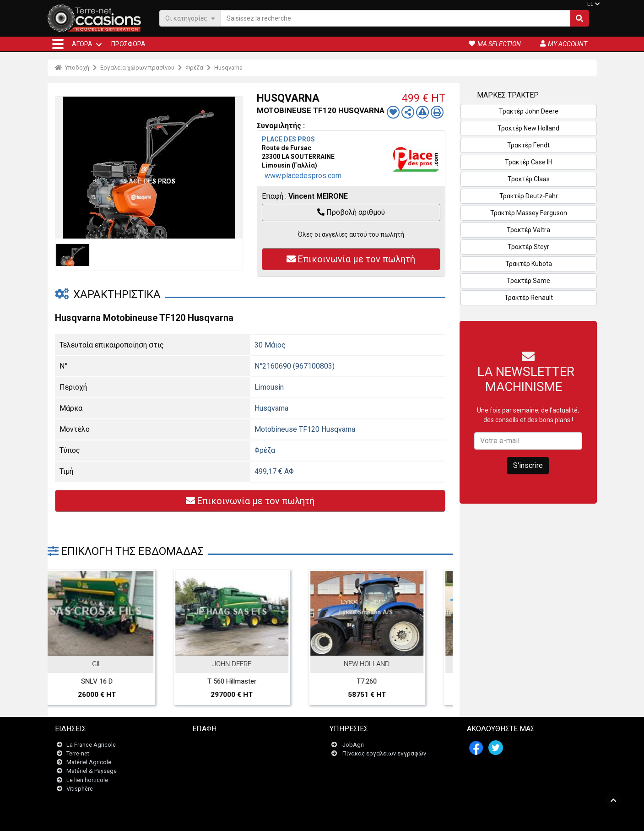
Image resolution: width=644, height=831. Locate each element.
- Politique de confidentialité (364, 819)
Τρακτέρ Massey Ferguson (529, 213)
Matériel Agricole (89, 762)
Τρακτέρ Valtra (528, 230)
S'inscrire (528, 465)
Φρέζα (194, 68)
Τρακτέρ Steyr (528, 247)
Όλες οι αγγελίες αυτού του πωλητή (351, 234)
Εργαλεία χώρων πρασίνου (137, 68)
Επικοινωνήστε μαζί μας (230, 745)
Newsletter (212, 753)
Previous (67, 611)
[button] (58, 44)
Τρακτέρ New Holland (528, 128)
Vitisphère (80, 789)
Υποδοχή (72, 68)
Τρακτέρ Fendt (528, 145)
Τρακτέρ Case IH (529, 162)
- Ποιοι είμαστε (421, 819)
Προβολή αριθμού (351, 212)
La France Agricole (91, 745)
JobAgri (353, 745)
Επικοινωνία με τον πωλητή (351, 259)
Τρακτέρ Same (528, 281)
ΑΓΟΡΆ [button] (82, 44)
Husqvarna (228, 68)
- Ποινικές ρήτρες (303, 819)
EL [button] (590, 4)
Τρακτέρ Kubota (529, 264)
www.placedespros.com (303, 176)
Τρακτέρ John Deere (529, 111)
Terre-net (78, 753)
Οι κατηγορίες (190, 18)
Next (433, 611)
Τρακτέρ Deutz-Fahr (529, 196)
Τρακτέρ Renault (529, 298)
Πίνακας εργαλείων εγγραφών (384, 753)
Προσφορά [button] (128, 44)
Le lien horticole (87, 780)
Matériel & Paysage (92, 771)
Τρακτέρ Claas (529, 179)
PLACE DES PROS (288, 139)
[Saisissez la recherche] (395, 18)
